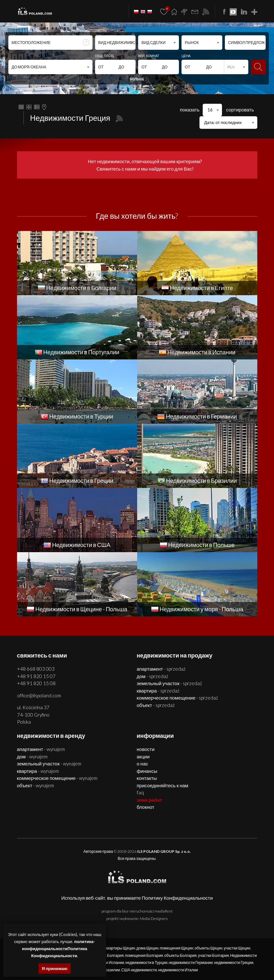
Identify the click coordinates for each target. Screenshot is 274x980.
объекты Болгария (180, 955)
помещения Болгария (144, 955)
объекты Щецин (209, 948)
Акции (143, 756)
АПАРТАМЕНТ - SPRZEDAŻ (161, 669)
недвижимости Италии (178, 970)
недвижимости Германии (191, 962)
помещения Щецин (176, 948)
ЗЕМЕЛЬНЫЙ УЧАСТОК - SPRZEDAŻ (170, 683)
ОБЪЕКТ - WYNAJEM (36, 785)
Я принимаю (55, 968)
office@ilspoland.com (39, 695)
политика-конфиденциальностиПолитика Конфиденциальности (59, 949)
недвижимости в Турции (146, 962)
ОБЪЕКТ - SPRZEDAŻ (156, 705)
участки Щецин (237, 948)
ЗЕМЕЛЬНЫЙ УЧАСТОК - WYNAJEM (49, 764)
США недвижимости (139, 970)
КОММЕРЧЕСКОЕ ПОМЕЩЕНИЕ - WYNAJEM (57, 778)
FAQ (140, 792)
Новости (146, 749)
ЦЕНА (186, 56)
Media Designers (154, 918)
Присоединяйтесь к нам (163, 785)
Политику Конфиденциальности (177, 898)
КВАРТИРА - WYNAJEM (38, 771)
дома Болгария (110, 955)
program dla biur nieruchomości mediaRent (137, 911)
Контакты (147, 778)
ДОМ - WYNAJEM (32, 756)
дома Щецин (148, 948)
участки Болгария (213, 955)
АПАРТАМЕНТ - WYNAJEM (41, 749)
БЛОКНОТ (146, 807)
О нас (142, 764)
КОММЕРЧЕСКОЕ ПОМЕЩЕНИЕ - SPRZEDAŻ (178, 698)
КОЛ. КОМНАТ (149, 56)
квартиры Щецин (120, 948)
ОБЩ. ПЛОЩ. (105, 56)
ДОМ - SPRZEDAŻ (153, 676)
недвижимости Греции (234, 962)
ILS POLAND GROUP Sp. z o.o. (164, 851)
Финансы (147, 771)
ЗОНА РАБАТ (150, 800)
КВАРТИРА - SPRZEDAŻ (158, 691)
